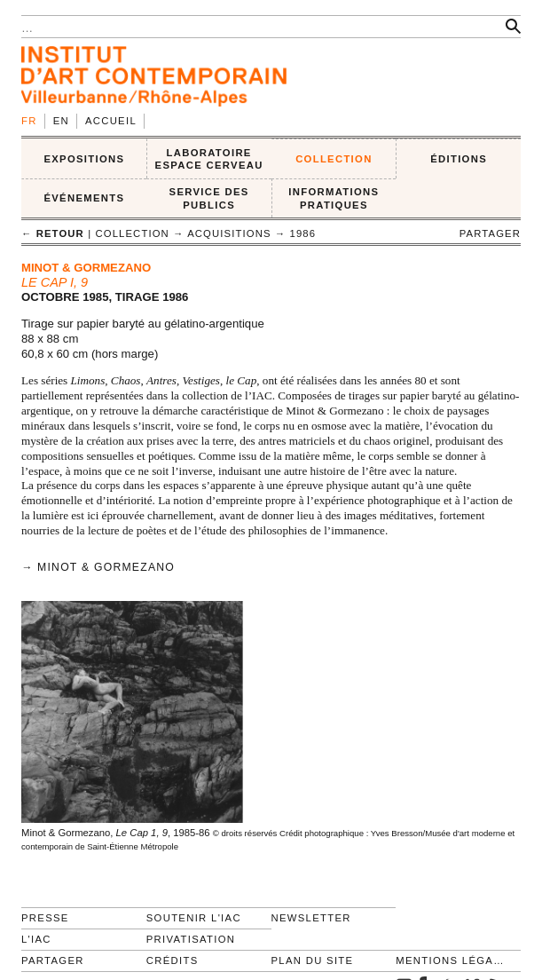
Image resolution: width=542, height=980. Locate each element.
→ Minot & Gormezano (98, 567)
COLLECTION (334, 159)
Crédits (173, 960)
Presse (45, 918)
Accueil (111, 121)
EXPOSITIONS (84, 159)
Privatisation (191, 939)
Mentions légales (451, 960)
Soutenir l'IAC (194, 918)
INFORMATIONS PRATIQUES (334, 198)
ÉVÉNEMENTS (84, 198)
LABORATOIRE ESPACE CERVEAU (209, 159)
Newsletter (311, 918)
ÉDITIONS (459, 159)
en (61, 121)
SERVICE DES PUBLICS (209, 198)
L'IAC (36, 939)
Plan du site (313, 960)
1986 (303, 233)
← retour (53, 233)
